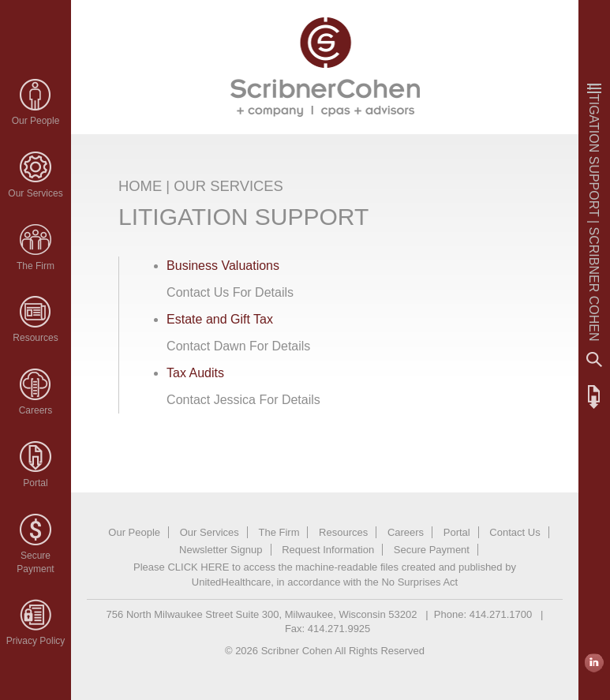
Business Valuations (223, 266)
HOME (140, 186)
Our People (36, 121)
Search (594, 360)
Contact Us (515, 532)
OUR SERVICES (228, 186)
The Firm (36, 266)
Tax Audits (195, 373)
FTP (594, 397)
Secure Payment (432, 550)
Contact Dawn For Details (238, 346)
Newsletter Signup (221, 550)
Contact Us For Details (230, 292)
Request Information (328, 550)
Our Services (35, 193)
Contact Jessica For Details (243, 400)
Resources (35, 338)
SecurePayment (35, 562)
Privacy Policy (36, 641)
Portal (35, 483)
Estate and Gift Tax (220, 319)
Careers (36, 410)
